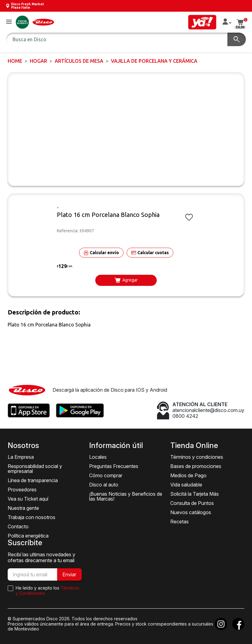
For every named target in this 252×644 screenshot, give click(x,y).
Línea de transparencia (33, 480)
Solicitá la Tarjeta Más (195, 494)
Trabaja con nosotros (31, 517)
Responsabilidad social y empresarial (35, 469)
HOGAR (38, 61)
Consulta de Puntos (192, 503)
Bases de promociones (196, 466)
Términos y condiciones (197, 457)
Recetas (179, 522)
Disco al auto (104, 485)
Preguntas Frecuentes (114, 466)
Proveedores (22, 490)
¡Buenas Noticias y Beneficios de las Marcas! (126, 496)
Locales (98, 457)
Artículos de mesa (79, 61)
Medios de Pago (188, 475)
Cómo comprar (106, 475)
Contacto (18, 526)
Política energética (28, 536)
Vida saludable (186, 485)
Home (15, 61)
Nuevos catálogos (191, 512)
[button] (9, 22)
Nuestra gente (23, 508)
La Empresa (21, 457)
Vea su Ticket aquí (28, 499)
